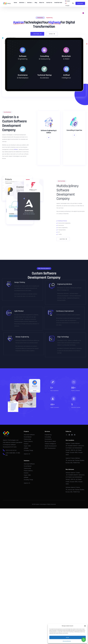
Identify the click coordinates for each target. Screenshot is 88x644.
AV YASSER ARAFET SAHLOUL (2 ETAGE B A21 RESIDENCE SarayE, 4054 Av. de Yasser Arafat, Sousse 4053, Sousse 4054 (75, 449)
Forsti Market (28, 435)
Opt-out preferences (67, 641)
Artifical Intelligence (50, 442)
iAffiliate (26, 447)
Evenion (26, 442)
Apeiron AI (27, 452)
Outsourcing (27, 438)
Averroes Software (29, 433)
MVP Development (50, 447)
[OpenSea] (75, 433)
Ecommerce (48, 438)
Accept (68, 637)
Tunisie (78, 471)
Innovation (40, 16)
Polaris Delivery (28, 440)
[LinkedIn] (69, 433)
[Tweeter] (67, 433)
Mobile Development (51, 444)
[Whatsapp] (72, 433)
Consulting (48, 435)
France (78, 486)
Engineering (49, 16)
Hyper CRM (27, 444)
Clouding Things (28, 449)
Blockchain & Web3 (50, 440)
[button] (85, 626)
